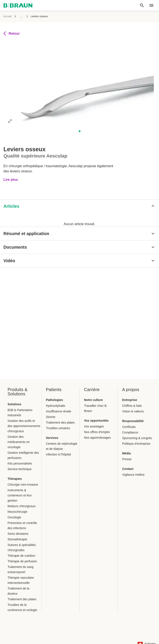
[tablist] (79, 210)
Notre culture (94, 400)
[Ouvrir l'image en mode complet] (10, 131)
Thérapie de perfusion (22, 561)
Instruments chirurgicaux (116, 16)
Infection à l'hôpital (58, 454)
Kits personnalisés (20, 463)
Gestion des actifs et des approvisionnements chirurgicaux (24, 426)
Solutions (14, 404)
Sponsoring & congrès (137, 438)
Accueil (7, 16)
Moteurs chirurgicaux (22, 506)
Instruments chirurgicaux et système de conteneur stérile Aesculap (57, 16)
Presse (127, 459)
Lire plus (11, 184)
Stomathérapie (17, 539)
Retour (12, 43)
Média (126, 453)
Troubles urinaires (58, 428)
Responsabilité (133, 421)
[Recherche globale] (142, 5)
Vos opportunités (96, 421)
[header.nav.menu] (151, 5)
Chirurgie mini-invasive (23, 485)
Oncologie (14, 517)
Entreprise (130, 400)
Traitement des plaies (22, 599)
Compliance (130, 432)
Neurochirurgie (17, 512)
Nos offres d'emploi (97, 432)
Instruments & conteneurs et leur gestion (20, 495)
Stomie (51, 417)
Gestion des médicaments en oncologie (19, 442)
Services (52, 438)
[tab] (16, 212)
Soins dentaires (18, 534)
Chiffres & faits (132, 406)
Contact (128, 469)
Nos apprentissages (98, 438)
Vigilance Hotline (133, 475)
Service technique (20, 469)
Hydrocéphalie (56, 406)
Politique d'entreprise (136, 444)
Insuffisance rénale (59, 411)
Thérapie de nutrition (21, 556)
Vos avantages (94, 426)
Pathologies (54, 400)
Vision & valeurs (133, 411)
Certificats (129, 427)
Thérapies (15, 479)
